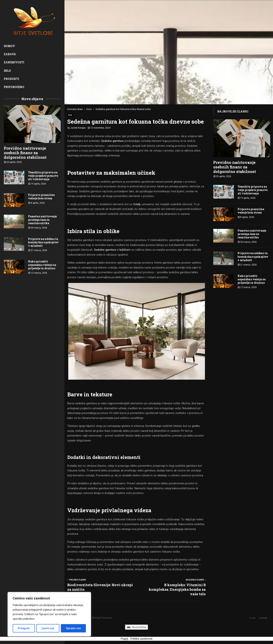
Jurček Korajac (78, 128)
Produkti (11, 79)
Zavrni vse (48, 628)
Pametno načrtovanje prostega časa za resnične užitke (42, 220)
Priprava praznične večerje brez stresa (41, 197)
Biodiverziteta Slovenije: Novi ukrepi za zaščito (100, 587)
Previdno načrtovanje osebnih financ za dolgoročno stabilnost (25, 153)
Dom (70, 115)
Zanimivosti (14, 62)
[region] (49, 614)
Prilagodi (24, 628)
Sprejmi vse (73, 628)
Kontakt (263, 618)
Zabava (10, 54)
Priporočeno (14, 87)
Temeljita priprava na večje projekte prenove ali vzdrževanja (43, 176)
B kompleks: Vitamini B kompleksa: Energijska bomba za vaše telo (177, 589)
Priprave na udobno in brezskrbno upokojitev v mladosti (43, 242)
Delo (7, 71)
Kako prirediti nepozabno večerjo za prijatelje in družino (42, 265)
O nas (252, 618)
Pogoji (124, 639)
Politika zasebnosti (141, 639)
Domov (9, 46)
